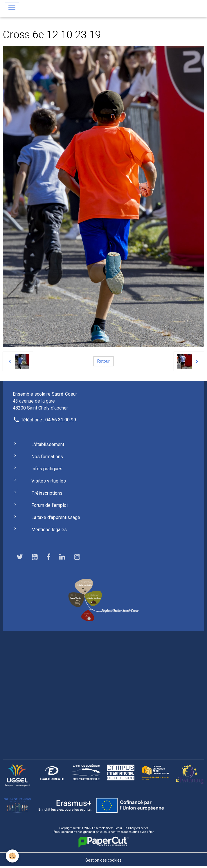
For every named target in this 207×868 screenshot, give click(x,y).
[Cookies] (12, 856)
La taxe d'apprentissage (56, 517)
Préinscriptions (47, 493)
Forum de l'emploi (49, 505)
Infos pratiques (47, 469)
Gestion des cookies (103, 860)
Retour (103, 361)
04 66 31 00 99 (61, 420)
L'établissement (48, 444)
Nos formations (47, 457)
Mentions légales (49, 530)
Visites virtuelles (49, 481)
